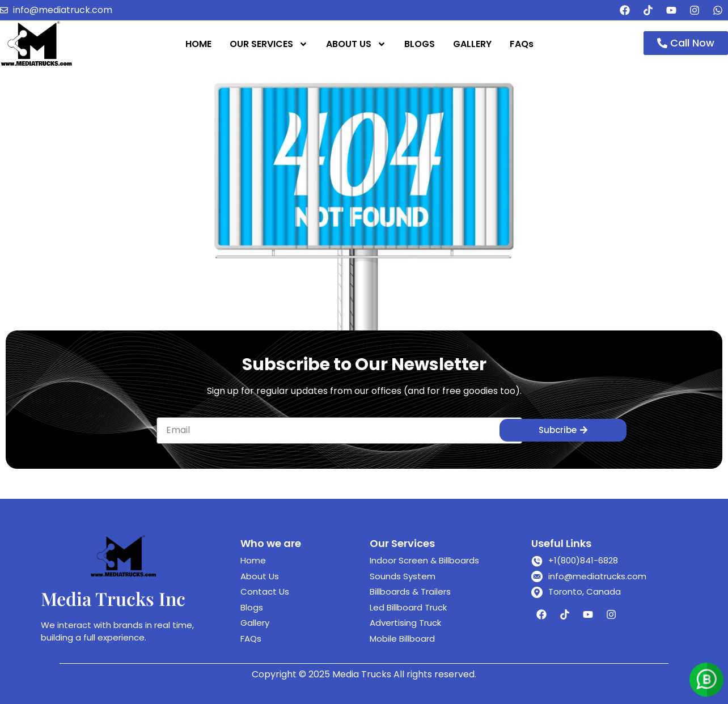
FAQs (522, 44)
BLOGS (420, 44)
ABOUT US (356, 44)
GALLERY (472, 44)
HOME (198, 44)
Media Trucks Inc (113, 598)
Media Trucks (362, 674)
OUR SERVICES (269, 44)
